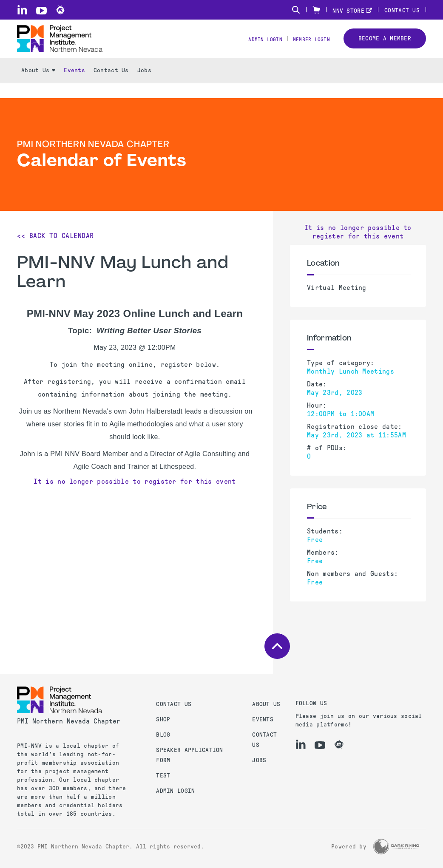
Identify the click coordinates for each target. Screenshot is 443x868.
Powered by (349, 847)
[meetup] (61, 10)
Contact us (174, 704)
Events (74, 85)
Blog (163, 735)
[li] (22, 10)
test (163, 776)
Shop (163, 719)
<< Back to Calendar (55, 236)
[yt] (41, 11)
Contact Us (402, 10)
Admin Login (255, 47)
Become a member (385, 46)
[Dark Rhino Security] (396, 847)
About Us (38, 85)
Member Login (308, 47)
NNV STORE (348, 11)
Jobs (144, 85)
